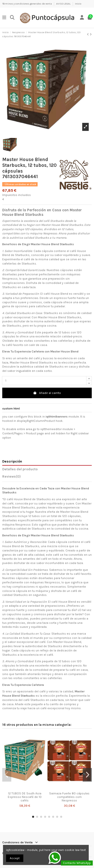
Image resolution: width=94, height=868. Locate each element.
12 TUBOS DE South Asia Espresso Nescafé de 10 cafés (25, 797)
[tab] (47, 477)
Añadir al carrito (47, 393)
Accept (15, 858)
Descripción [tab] (12, 461)
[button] (33, 817)
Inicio (78, 4)
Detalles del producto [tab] (20, 469)
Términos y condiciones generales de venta (27, 4)
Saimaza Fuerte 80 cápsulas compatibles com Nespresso (69, 797)
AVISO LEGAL (64, 4)
